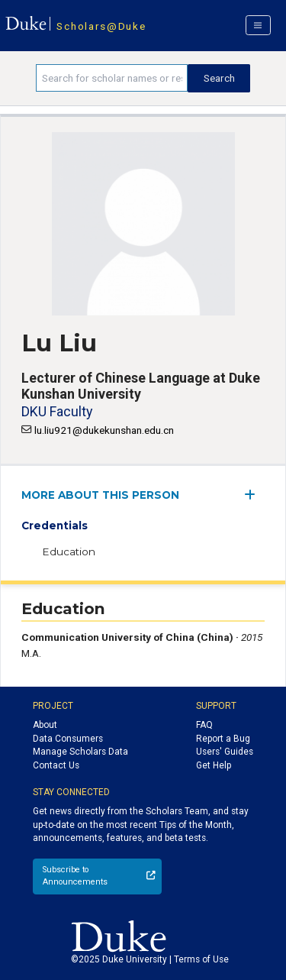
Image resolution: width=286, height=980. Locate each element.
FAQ (204, 725)
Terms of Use (201, 959)
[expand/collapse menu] (254, 495)
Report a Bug (223, 739)
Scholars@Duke (101, 26)
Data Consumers (68, 739)
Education (69, 551)
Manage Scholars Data (80, 752)
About (45, 725)
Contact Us (56, 765)
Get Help (214, 765)
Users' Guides (225, 752)
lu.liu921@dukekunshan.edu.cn (104, 430)
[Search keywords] (112, 78)
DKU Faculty (57, 411)
